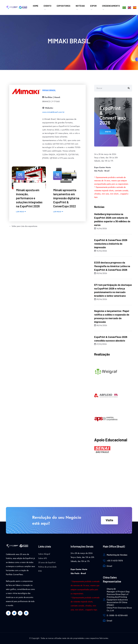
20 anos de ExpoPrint (47, 562)
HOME (36, 6)
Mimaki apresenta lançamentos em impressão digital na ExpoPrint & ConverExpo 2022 (66, 198)
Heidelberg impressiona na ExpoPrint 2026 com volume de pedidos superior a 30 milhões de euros (112, 220)
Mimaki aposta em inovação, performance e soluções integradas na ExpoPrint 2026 (29, 198)
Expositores (64, 6)
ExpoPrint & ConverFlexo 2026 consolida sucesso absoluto (111, 339)
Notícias (80, 6)
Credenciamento (111, 6)
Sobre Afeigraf (44, 554)
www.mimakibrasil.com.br (53, 112)
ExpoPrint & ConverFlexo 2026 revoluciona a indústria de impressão (111, 244)
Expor (93, 6)
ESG (40, 571)
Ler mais (21, 212)
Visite (109, 520)
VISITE (108, 132)
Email (109, 566)
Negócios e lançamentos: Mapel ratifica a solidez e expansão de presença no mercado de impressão (112, 316)
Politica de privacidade (47, 567)
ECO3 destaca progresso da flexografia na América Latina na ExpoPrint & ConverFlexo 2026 (112, 266)
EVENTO (48, 6)
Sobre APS (43, 558)
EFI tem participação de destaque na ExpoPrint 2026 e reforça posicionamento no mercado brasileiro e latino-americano (113, 290)
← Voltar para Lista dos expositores (23, 226)
